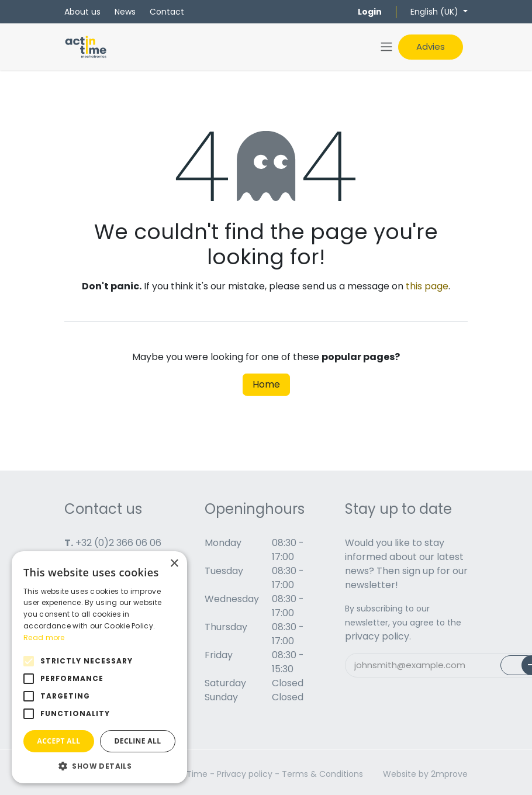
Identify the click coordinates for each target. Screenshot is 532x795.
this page (427, 286)
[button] (99, 766)
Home (266, 384)
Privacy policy (245, 774)
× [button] (174, 564)
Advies (431, 46)
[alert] (99, 667)
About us (82, 12)
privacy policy (377, 636)
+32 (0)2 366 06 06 (118, 543)
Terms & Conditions (322, 774)
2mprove (449, 774)
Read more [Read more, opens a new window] (44, 637)
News (125, 12)
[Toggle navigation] (386, 47)
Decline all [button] (138, 741)
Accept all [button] (59, 741)
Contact (167, 12)
